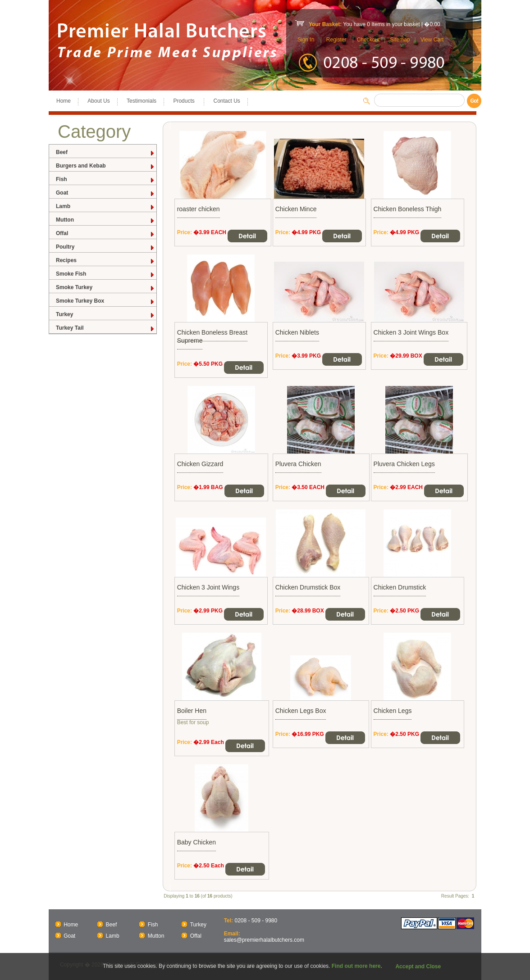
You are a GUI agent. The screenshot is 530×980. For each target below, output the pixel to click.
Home (64, 101)
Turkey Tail (105, 328)
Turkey (105, 315)
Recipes (105, 261)
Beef (105, 152)
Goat (105, 193)
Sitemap (400, 40)
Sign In (306, 40)
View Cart (432, 40)
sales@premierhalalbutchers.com (264, 940)
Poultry (105, 247)
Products (185, 101)
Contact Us (226, 101)
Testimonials (142, 101)
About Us (98, 101)
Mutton (105, 220)
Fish (105, 179)
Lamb (105, 206)
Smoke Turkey (105, 288)
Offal (105, 234)
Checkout (368, 40)
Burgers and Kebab (105, 166)
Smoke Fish (105, 274)
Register (336, 40)
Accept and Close (418, 966)
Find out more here (356, 966)
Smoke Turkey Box (105, 301)
